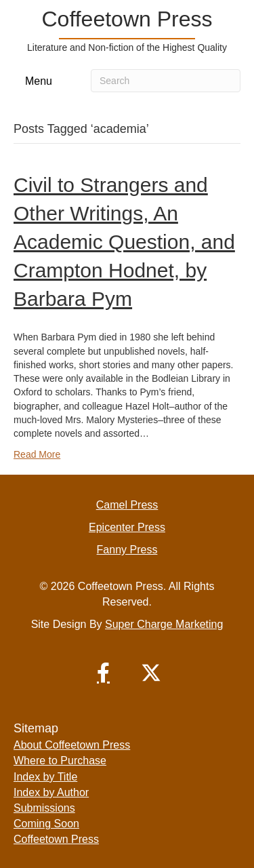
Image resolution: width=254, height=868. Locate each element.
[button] (104, 673)
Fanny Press (127, 550)
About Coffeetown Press (72, 745)
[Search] (166, 81)
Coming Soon (46, 824)
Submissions (44, 808)
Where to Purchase (60, 761)
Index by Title (45, 777)
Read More (37, 454)
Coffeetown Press (56, 839)
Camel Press (127, 505)
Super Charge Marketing (164, 624)
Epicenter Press (127, 527)
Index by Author (51, 792)
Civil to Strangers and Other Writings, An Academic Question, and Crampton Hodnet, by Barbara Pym (124, 242)
